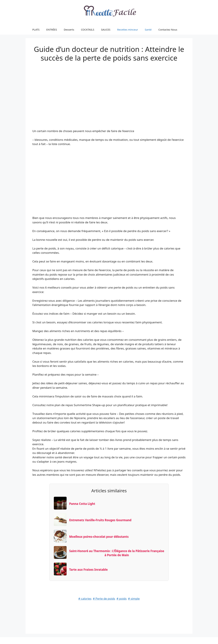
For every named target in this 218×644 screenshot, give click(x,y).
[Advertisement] (109, 92)
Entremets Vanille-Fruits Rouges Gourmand (100, 520)
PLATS (36, 30)
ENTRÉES (52, 30)
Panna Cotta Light (82, 504)
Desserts (69, 30)
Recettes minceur (128, 30)
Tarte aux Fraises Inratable (88, 570)
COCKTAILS (88, 30)
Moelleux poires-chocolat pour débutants (99, 537)
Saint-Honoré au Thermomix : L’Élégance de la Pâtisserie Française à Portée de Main (117, 553)
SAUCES (106, 30)
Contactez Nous (168, 30)
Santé (148, 30)
